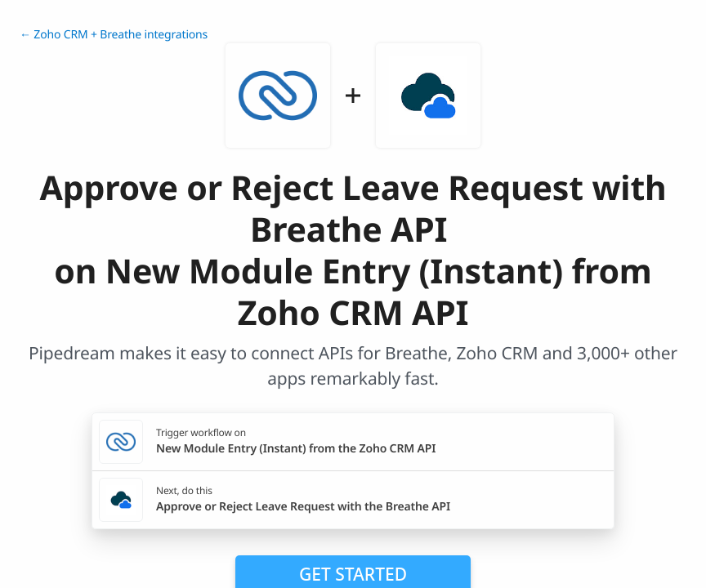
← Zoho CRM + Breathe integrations (114, 35)
